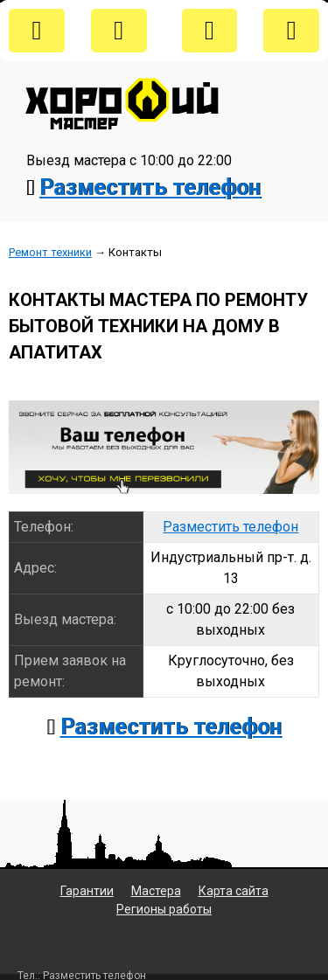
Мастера (156, 891)
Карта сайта (234, 891)
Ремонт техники (50, 252)
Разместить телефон (150, 188)
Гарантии (87, 891)
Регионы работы (164, 909)
